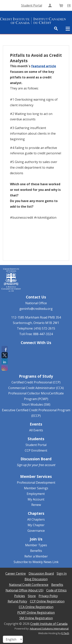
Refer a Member (36, 556)
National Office (36, 303)
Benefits (36, 551)
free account (47, 465)
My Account (36, 499)
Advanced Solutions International (49, 629)
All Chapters (36, 519)
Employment (36, 494)
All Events (36, 430)
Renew (36, 505)
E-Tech (65, 633)
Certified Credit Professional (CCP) (36, 382)
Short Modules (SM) (36, 404)
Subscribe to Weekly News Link (36, 562)
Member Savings (36, 488)
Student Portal (36, 445)
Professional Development (36, 483)
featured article (44, 66)
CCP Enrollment (36, 450)
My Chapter (36, 525)
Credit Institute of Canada (49, 624)
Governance (36, 531)
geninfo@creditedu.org (36, 309)
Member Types (36, 545)
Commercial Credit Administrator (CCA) (36, 388)
